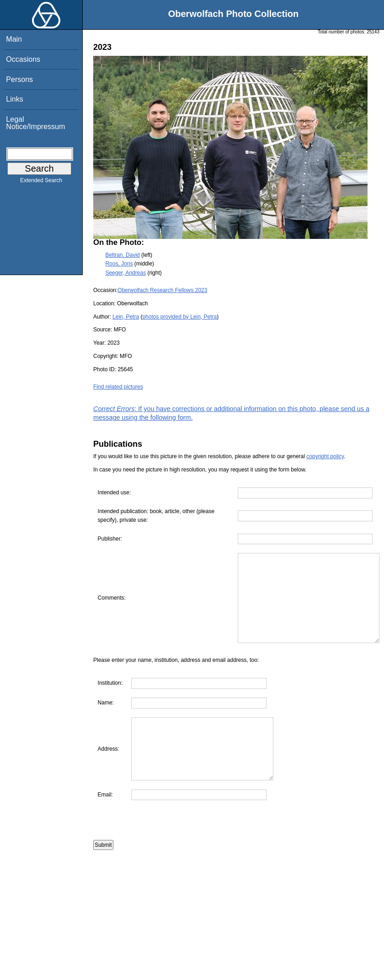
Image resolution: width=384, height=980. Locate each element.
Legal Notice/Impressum (35, 123)
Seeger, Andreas (125, 273)
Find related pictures (118, 387)
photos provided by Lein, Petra (179, 317)
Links (14, 99)
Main (14, 39)
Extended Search (41, 182)
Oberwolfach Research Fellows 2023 (162, 290)
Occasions (23, 59)
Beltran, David (122, 255)
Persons (19, 79)
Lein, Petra (126, 317)
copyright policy (325, 456)
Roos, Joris (119, 264)
